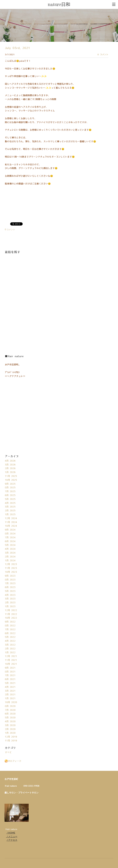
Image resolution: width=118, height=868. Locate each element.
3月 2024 (10, 553)
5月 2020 (10, 718)
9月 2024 (10, 530)
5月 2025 (10, 499)
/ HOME (11, 833)
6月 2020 (10, 714)
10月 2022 (11, 618)
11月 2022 (11, 614)
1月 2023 (10, 607)
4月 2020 (10, 722)
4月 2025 (10, 503)
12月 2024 (11, 518)
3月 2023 (10, 599)
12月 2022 (11, 610)
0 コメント (103, 55)
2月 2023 (10, 603)
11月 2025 (11, 476)
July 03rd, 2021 (17, 48)
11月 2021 (11, 660)
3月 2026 (10, 465)
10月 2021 (11, 664)
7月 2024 (10, 538)
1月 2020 (10, 733)
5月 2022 (10, 637)
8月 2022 (10, 626)
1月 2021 (10, 699)
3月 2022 (10, 645)
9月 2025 (10, 484)
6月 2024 (10, 541)
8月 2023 (10, 580)
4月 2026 (10, 461)
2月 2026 (10, 468)
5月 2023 (10, 591)
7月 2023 (10, 583)
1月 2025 (10, 515)
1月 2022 (10, 653)
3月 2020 (10, 725)
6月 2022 (10, 633)
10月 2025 (11, 480)
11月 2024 (11, 522)
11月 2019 (11, 741)
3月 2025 (10, 507)
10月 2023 (11, 572)
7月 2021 (10, 675)
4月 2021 (10, 687)
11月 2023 (11, 568)
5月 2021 (10, 683)
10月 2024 (11, 526)
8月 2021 (10, 672)
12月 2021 (11, 656)
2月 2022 (10, 649)
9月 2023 (10, 576)
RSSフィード (15, 761)
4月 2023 (10, 595)
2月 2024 (10, 557)
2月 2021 (10, 695)
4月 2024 (10, 549)
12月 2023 (11, 564)
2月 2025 (10, 511)
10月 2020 (11, 702)
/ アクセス (12, 840)
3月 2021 (10, 691)
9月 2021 (10, 668)
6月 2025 (10, 495)
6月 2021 (10, 679)
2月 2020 (10, 729)
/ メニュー (12, 836)
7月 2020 (10, 710)
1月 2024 (10, 561)
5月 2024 (10, 545)
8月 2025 (10, 488)
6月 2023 (10, 587)
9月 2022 (10, 622)
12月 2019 (11, 737)
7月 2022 (10, 630)
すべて (8, 752)
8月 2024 (10, 534)
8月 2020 (10, 706)
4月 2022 (10, 641)
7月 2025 (10, 492)
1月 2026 (10, 472)
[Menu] (114, 4)
